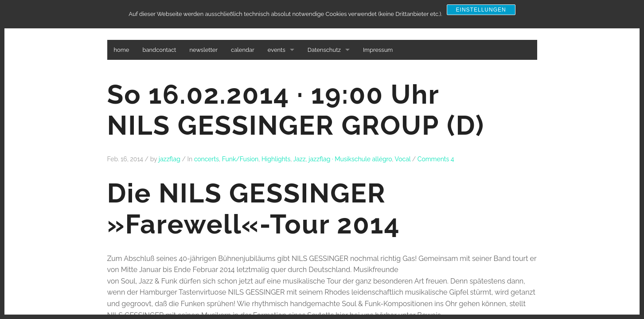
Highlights (276, 159)
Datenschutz (324, 50)
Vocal (403, 159)
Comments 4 (436, 159)
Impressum (378, 50)
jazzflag (170, 159)
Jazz (300, 159)
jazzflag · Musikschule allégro (350, 159)
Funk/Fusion (240, 159)
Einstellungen (481, 10)
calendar (243, 50)
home (122, 50)
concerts (207, 159)
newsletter (203, 50)
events (277, 50)
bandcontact (159, 50)
